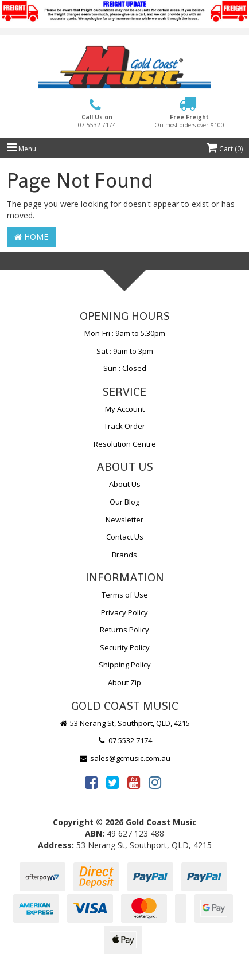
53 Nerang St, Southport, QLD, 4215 (125, 723)
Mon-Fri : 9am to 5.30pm (125, 333)
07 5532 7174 (124, 740)
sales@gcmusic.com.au (124, 758)
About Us (125, 484)
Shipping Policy (125, 665)
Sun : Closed (125, 368)
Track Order (124, 426)
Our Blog (124, 502)
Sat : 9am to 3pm (125, 351)
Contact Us (125, 537)
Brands (124, 555)
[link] (91, 782)
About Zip (124, 682)
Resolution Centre (125, 444)
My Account (125, 409)
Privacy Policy (124, 612)
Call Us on (97, 121)
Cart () (225, 149)
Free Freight (189, 121)
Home (31, 237)
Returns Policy (124, 630)
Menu (22, 149)
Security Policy (125, 647)
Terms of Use (125, 595)
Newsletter (124, 520)
